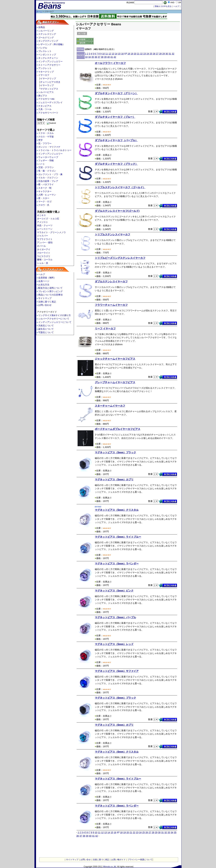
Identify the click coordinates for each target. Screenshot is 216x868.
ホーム (39, 12)
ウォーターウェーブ (48, 157)
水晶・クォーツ (45, 225)
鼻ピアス (43, 96)
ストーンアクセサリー (49, 65)
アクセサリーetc (46, 99)
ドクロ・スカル (46, 133)
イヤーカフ (44, 75)
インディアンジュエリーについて (55, 322)
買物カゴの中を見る (163, 6)
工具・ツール (45, 109)
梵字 (40, 140)
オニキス (41, 215)
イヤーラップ (47, 85)
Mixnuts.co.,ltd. (110, 866)
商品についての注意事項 (50, 295)
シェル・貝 (43, 263)
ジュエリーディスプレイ (50, 102)
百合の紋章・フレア (48, 181)
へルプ (176, 6)
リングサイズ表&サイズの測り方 (55, 315)
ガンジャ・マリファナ (49, 147)
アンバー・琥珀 (45, 242)
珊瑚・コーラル (45, 260)
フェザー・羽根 (46, 160)
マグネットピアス (49, 89)
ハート (42, 164)
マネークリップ (46, 72)
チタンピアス (45, 106)
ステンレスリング (47, 34)
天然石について (46, 326)
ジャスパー (43, 236)
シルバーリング (46, 31)
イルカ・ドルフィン (48, 178)
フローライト (44, 253)
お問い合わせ (45, 305)
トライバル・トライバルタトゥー (55, 150)
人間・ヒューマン (47, 195)
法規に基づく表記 (101, 860)
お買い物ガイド (118, 860)
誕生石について (46, 329)
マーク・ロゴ (45, 201)
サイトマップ (45, 298)
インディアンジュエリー (50, 61)
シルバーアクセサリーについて (54, 319)
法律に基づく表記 (47, 302)
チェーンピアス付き (50, 82)
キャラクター (45, 191)
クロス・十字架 (46, 137)
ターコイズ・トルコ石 (48, 219)
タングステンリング (48, 41)
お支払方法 (44, 285)
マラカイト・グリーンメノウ (51, 232)
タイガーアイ (44, 249)
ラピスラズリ (44, 256)
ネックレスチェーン (48, 58)
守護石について (46, 332)
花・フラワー (45, 143)
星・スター (44, 198)
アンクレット (45, 68)
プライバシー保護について (140, 860)
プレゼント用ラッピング (50, 291)
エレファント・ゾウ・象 (50, 174)
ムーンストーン (45, 229)
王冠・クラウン (46, 167)
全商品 (42, 27)
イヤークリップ (48, 79)
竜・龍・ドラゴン (47, 171)
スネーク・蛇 (45, 188)
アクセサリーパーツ (48, 113)
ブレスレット (45, 51)
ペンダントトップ (47, 55)
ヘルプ (42, 274)
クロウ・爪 (44, 205)
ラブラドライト (45, 239)
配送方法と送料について (50, 288)
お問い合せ (86, 860)
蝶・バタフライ (46, 184)
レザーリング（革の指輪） (52, 44)
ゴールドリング (46, 38)
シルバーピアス (46, 92)
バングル (43, 48)
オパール (41, 246)
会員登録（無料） (47, 278)
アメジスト (43, 222)
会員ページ (44, 281)
